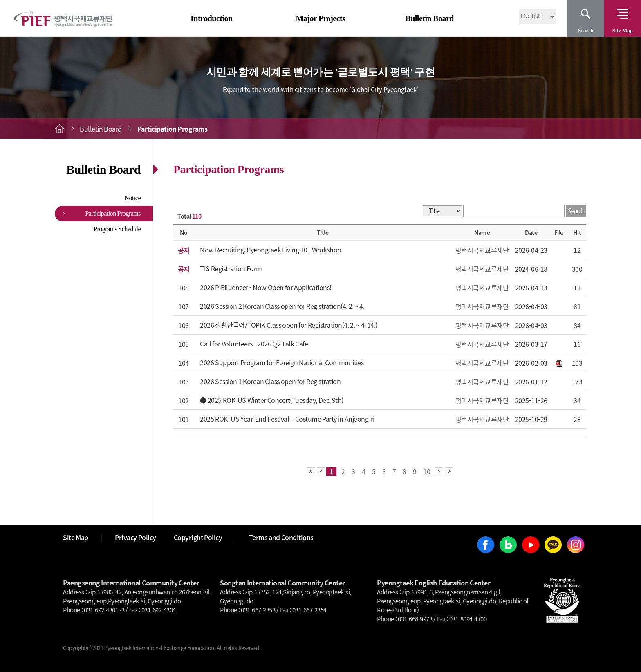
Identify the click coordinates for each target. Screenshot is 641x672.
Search (586, 30)
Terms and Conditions (281, 537)
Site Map (623, 30)
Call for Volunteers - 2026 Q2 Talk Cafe (254, 344)
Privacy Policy (136, 537)
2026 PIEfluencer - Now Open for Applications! (266, 287)
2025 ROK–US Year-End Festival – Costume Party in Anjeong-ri (287, 419)
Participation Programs (113, 213)
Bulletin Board (429, 18)
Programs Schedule (117, 229)
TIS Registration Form (231, 268)
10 (427, 472)
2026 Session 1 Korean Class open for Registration (270, 381)
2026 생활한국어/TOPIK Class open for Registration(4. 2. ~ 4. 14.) (289, 325)
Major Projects (320, 18)
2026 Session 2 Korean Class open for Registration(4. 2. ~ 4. (282, 306)
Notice (132, 198)
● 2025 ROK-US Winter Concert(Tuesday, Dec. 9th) (272, 400)
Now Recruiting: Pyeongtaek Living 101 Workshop (271, 250)
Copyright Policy (198, 537)
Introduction (212, 18)
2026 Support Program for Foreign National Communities (282, 362)
